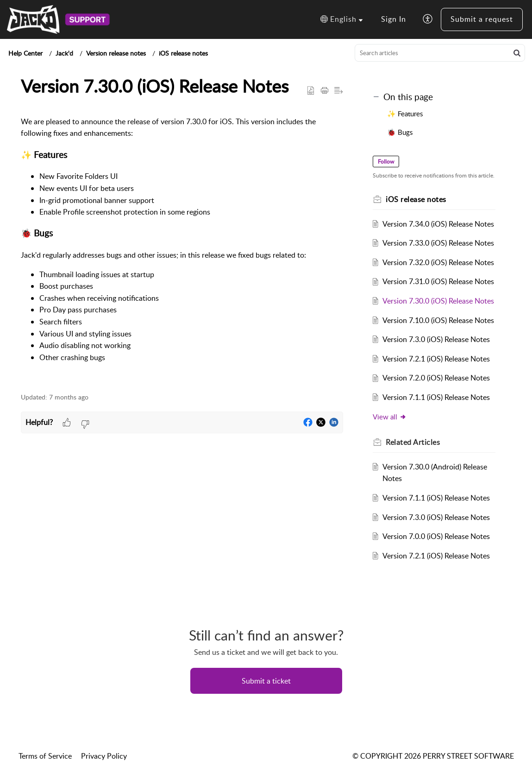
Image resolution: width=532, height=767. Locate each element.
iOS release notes (183, 53)
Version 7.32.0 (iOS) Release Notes (438, 262)
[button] (341, 19)
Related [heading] (413, 442)
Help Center (25, 53)
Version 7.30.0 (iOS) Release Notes (438, 301)
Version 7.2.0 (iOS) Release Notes (436, 378)
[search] (440, 53)
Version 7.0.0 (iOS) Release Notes (436, 536)
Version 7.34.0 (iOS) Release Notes (438, 224)
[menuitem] (394, 19)
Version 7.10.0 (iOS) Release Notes (438, 320)
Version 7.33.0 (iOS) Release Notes (438, 243)
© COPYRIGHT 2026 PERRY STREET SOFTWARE (433, 756)
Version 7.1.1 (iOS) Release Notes (436, 397)
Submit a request (482, 19)
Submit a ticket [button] (266, 681)
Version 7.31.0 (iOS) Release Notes (438, 281)
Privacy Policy (104, 756)
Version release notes (116, 53)
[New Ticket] (266, 681)
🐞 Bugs (401, 132)
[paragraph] (182, 249)
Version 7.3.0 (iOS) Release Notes (436, 339)
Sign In (394, 19)
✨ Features (406, 114)
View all (390, 417)
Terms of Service (45, 756)
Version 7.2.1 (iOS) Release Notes (436, 359)
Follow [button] (386, 162)
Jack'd (64, 53)
